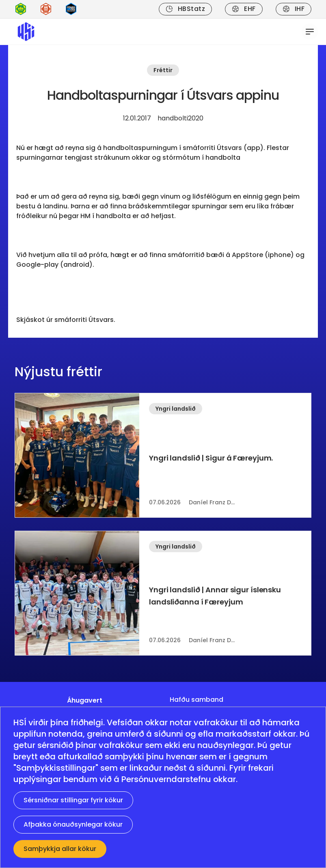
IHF (294, 9)
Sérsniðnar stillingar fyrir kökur (73, 800)
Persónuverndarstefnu (166, 779)
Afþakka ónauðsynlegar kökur (73, 824)
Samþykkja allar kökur (60, 849)
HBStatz (185, 9)
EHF (244, 9)
